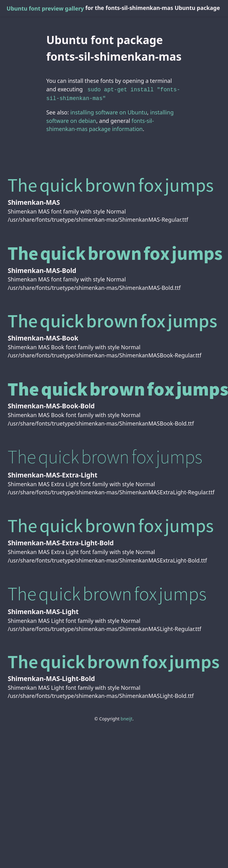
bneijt (127, 717)
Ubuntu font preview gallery (45, 8)
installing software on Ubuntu (109, 111)
